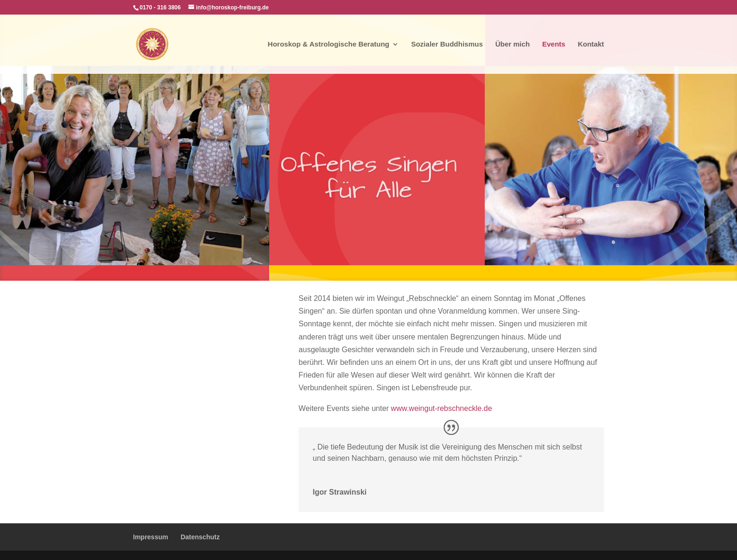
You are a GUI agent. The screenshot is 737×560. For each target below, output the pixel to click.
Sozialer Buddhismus (447, 44)
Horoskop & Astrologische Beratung (329, 44)
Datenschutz (200, 537)
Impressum (151, 537)
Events (554, 44)
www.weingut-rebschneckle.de (442, 408)
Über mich (513, 44)
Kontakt (591, 44)
